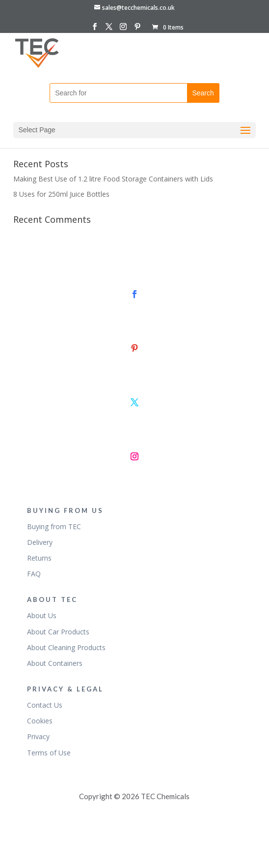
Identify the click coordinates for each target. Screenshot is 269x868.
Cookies (40, 721)
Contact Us (45, 705)
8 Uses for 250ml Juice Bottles (61, 194)
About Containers (55, 663)
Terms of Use (49, 753)
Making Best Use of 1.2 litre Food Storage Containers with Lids (113, 179)
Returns (39, 558)
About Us (42, 615)
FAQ (34, 574)
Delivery (40, 542)
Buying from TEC (54, 526)
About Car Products (58, 632)
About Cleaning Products (66, 647)
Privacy (38, 736)
